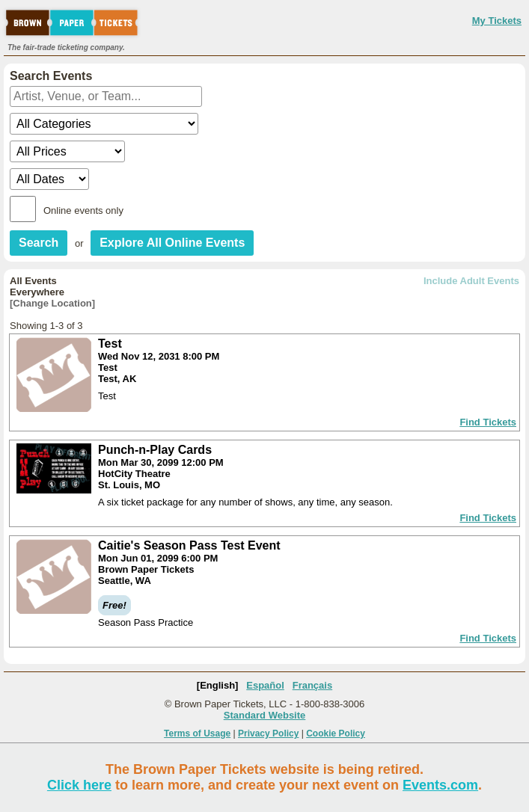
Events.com (440, 785)
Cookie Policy (336, 733)
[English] (218, 685)
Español (265, 685)
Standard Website (265, 715)
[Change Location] (52, 303)
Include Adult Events (471, 281)
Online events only (83, 210)
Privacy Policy (268, 733)
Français (312, 685)
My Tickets (497, 21)
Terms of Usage (197, 733)
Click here (79, 785)
